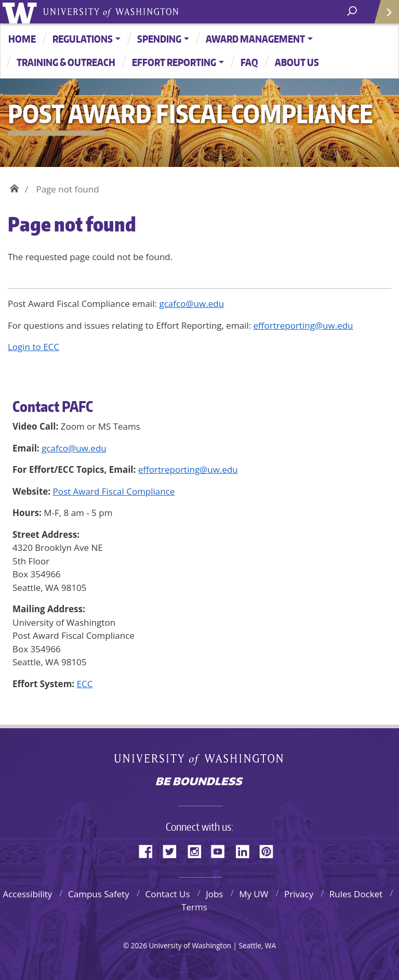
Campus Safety (99, 894)
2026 (139, 945)
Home (22, 39)
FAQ (249, 62)
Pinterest (270, 850)
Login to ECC (34, 347)
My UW (254, 894)
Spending (159, 39)
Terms (194, 907)
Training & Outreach (66, 62)
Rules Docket (356, 894)
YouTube (222, 850)
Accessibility (27, 894)
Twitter (174, 850)
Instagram (198, 850)
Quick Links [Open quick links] (383, 16)
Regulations (83, 39)
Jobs (214, 894)
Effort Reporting (174, 62)
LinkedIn (246, 850)
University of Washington (22, 12)
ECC (85, 684)
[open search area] (353, 11)
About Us (297, 62)
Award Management (255, 39)
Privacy (299, 894)
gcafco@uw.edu (74, 448)
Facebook (150, 850)
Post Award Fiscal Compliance (114, 491)
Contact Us (168, 894)
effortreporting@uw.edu (188, 469)
